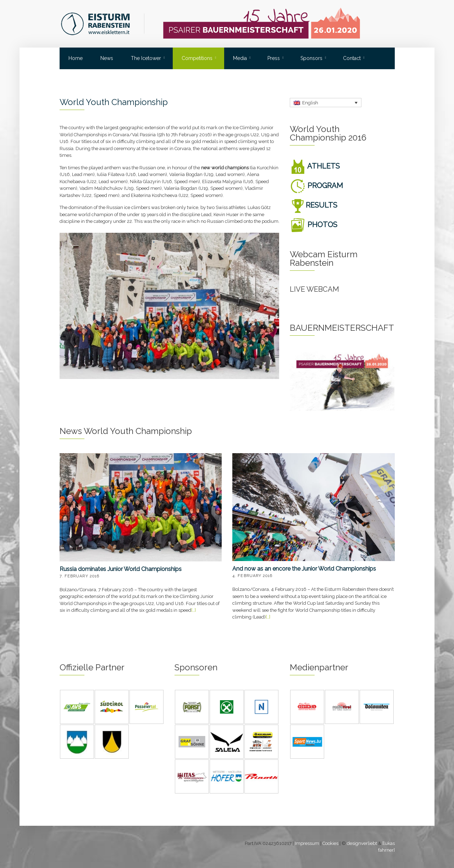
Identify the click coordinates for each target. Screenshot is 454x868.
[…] (193, 610)
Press (274, 58)
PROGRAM (316, 186)
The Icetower (146, 58)
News (107, 58)
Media (240, 58)
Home (76, 58)
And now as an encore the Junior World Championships (304, 569)
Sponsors (311, 58)
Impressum (307, 843)
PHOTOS (314, 225)
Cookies (330, 843)
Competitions (197, 58)
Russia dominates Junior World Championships (121, 569)
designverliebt (362, 843)
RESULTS (314, 205)
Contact (352, 58)
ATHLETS (315, 166)
